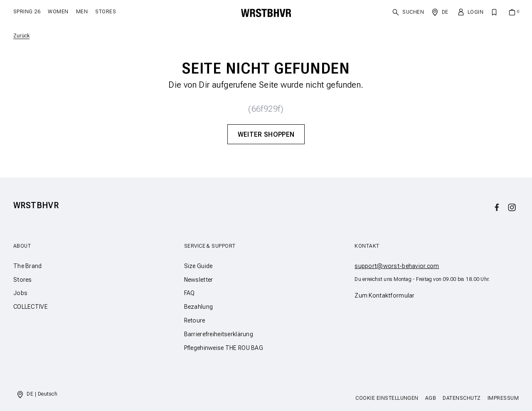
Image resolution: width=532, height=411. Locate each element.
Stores (106, 12)
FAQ (190, 293)
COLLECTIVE (31, 307)
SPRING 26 (27, 12)
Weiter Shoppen (266, 134)
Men (82, 12)
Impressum (503, 398)
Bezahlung (199, 307)
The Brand (28, 266)
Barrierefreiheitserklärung (219, 334)
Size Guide (198, 266)
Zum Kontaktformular (384, 295)
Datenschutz (462, 398)
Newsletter (199, 280)
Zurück (21, 36)
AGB (431, 398)
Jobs (20, 293)
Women (58, 12)
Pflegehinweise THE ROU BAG (224, 348)
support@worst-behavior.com (397, 266)
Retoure (195, 320)
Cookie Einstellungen (387, 398)
